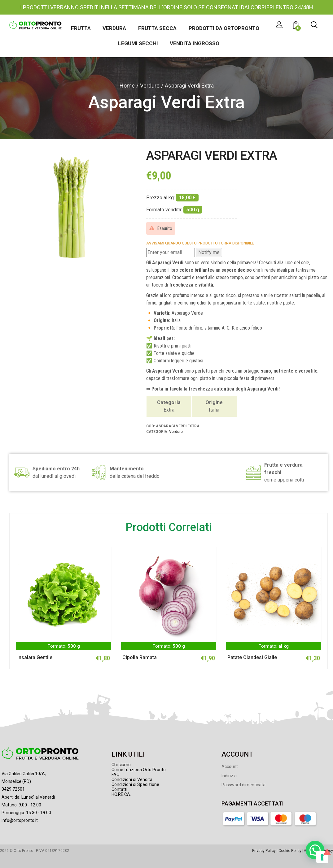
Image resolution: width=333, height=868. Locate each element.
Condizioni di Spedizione (135, 784)
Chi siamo (121, 765)
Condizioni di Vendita (132, 779)
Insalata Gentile (35, 657)
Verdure (150, 86)
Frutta (81, 28)
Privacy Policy (264, 850)
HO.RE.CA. (121, 794)
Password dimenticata (243, 785)
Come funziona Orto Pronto (139, 770)
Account (230, 767)
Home (127, 86)
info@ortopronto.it (20, 820)
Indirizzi (229, 775)
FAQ (116, 775)
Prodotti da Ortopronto (224, 28)
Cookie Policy (290, 850)
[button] (297, 26)
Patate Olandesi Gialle (252, 657)
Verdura (114, 28)
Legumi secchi (138, 43)
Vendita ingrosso (195, 43)
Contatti (119, 789)
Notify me (209, 252)
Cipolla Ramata (140, 657)
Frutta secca (157, 28)
